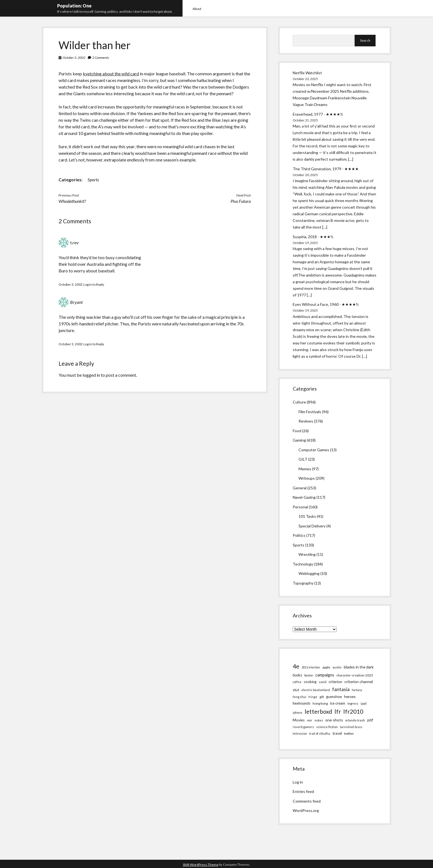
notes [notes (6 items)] (319, 720)
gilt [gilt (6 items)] (322, 697)
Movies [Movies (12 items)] (299, 720)
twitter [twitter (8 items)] (349, 733)
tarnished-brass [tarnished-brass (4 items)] (351, 727)
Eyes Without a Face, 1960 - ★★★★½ (326, 304)
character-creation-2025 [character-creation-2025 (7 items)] (355, 675)
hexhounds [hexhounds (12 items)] (302, 703)
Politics (299, 535)
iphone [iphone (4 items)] (298, 712)
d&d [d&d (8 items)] (296, 690)
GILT (303, 459)
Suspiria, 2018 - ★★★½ (313, 237)
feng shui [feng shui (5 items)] (299, 697)
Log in (298, 782)
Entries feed (303, 791)
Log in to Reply (94, 284)
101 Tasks (307, 516)
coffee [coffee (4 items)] (297, 682)
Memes (305, 469)
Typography (303, 583)
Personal (300, 507)
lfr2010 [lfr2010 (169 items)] (353, 711)
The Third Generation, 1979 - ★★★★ (326, 169)
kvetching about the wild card (111, 74)
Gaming (299, 440)
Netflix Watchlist (307, 73)
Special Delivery (312, 526)
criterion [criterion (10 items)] (335, 682)
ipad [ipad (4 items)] (364, 703)
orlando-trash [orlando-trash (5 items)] (355, 720)
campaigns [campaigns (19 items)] (325, 675)
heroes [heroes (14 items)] (350, 696)
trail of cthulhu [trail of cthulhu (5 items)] (320, 733)
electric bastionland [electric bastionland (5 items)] (316, 690)
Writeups (307, 478)
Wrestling (307, 554)
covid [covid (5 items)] (323, 682)
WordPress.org (306, 810)
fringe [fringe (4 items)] (313, 697)
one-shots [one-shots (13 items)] (334, 720)
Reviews (306, 421)
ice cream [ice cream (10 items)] (338, 703)
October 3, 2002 (74, 58)
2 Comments (101, 58)
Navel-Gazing (304, 497)
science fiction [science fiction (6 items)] (327, 727)
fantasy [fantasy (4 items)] (357, 690)
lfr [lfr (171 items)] (338, 711)
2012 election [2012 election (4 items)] (311, 667)
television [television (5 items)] (300, 733)
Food (297, 431)
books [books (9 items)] (297, 675)
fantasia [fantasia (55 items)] (341, 689)
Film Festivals (310, 412)
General (300, 488)
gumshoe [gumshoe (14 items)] (334, 696)
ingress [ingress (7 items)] (353, 703)
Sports (93, 180)
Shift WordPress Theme (201, 865)
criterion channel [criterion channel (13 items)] (359, 682)
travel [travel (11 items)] (337, 733)
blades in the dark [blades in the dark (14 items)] (359, 667)
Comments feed (307, 801)
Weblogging (309, 573)
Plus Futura (241, 201)
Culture (299, 402)
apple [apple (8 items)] (326, 667)
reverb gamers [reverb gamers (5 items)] (303, 727)
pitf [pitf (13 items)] (370, 720)
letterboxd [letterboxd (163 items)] (318, 711)
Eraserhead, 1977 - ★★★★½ (318, 114)
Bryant (76, 302)
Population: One (74, 6)
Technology (303, 564)
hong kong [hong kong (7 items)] (320, 703)
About (197, 9)
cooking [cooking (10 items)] (310, 682)
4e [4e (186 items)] (296, 666)
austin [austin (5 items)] (337, 667)
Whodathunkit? (72, 201)
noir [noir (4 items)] (310, 720)
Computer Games (314, 450)
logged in (91, 375)
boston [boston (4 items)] (309, 675)
